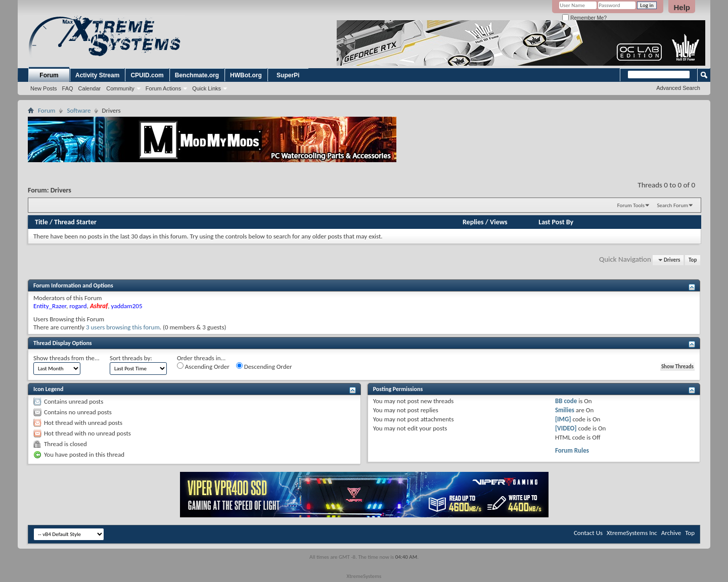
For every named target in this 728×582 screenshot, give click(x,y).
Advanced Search (678, 88)
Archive (671, 533)
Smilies (565, 410)
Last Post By (556, 222)
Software (79, 110)
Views (499, 222)
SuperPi (288, 75)
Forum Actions (163, 88)
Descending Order (264, 366)
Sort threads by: (131, 358)
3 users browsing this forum (123, 327)
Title (41, 222)
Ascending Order (203, 366)
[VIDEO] (566, 428)
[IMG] (563, 419)
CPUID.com (147, 75)
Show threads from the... (66, 358)
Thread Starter (75, 222)
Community (120, 88)
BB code (566, 401)
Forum (49, 75)
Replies (473, 222)
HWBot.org (246, 75)
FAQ (68, 88)
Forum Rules (572, 450)
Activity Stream (97, 75)
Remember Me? (584, 18)
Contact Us (588, 533)
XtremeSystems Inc (632, 533)
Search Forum (673, 205)
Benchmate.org (197, 75)
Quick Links (207, 88)
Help (682, 7)
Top (693, 260)
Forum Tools (631, 205)
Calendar (90, 88)
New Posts (44, 88)
